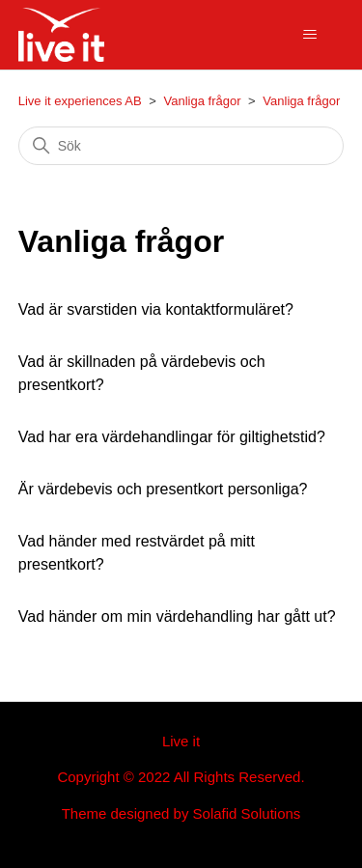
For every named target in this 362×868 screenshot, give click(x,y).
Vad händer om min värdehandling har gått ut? (177, 616)
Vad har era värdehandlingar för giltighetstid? (172, 437)
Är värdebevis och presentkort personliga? (163, 489)
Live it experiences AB (80, 101)
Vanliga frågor (203, 101)
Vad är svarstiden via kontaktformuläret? (156, 309)
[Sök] (181, 146)
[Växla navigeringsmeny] (309, 35)
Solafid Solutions (247, 813)
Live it (181, 741)
